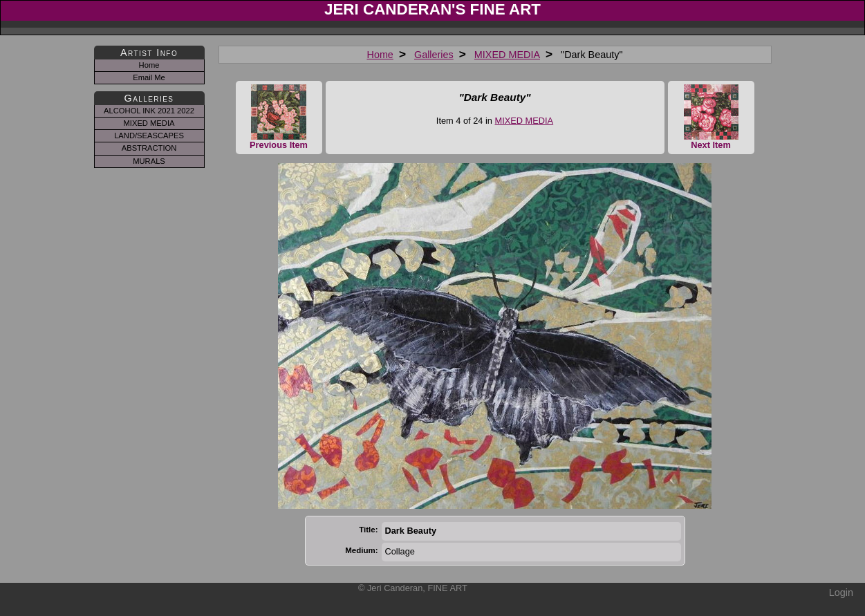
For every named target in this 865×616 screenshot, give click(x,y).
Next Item (711, 117)
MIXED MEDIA (507, 55)
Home (380, 55)
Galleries (434, 55)
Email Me (149, 77)
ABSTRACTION (149, 148)
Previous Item (279, 117)
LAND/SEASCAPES (149, 136)
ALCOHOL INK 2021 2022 (149, 111)
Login (841, 592)
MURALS (149, 161)
